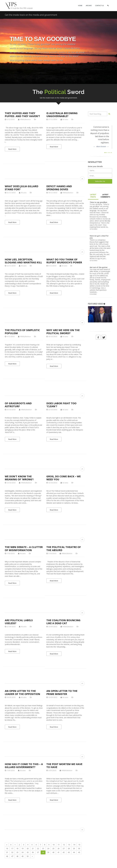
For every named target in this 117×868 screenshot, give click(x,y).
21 (33, 848)
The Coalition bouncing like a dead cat (63, 622)
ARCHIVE (89, 5)
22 (38, 848)
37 (38, 852)
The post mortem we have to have (64, 765)
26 (58, 848)
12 (64, 845)
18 (17, 848)
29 (74, 848)
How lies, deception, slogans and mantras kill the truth (23, 262)
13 (69, 845)
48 (17, 856)
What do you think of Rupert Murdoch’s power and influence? (64, 262)
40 (53, 852)
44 (74, 852)
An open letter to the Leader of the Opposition (22, 692)
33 (17, 852)
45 (79, 852)
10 (54, 845)
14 (74, 845)
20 (28, 848)
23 (43, 848)
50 (28, 856)
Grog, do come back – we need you (64, 478)
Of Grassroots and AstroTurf (18, 405)
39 (48, 852)
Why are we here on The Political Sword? (63, 331)
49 (23, 856)
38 (43, 852)
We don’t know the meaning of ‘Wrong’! (19, 478)
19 (23, 848)
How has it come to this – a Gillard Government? (24, 765)
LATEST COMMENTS (105, 196)
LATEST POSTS (93, 196)
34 (23, 852)
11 (59, 845)
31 (7, 852)
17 (12, 848)
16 (7, 848)
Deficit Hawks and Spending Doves (59, 188)
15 (79, 845)
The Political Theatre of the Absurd (64, 548)
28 (69, 848)
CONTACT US (99, 5)
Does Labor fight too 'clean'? (61, 405)
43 (69, 852)
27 (64, 848)
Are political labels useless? (19, 622)
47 (12, 856)
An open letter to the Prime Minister (62, 692)
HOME (80, 5)
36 (33, 852)
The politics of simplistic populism (22, 331)
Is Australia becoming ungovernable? (62, 115)
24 (48, 848)
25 (53, 848)
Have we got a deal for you (99, 237)
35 (28, 852)
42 (64, 852)
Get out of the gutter (99, 267)
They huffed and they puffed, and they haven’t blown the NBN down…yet (23, 116)
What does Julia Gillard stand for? (22, 188)
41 (58, 852)
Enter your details (95, 166)
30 (79, 848)
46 (7, 856)
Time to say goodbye (98, 202)
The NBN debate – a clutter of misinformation (24, 548)
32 (12, 852)
